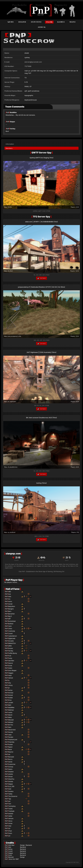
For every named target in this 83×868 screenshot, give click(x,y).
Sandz (10, 762)
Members (9, 148)
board (22, 22)
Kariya (10, 691)
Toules (10, 809)
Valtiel (10, 817)
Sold (10, 790)
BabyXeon (12, 607)
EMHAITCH (12, 644)
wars (73, 22)
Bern (10, 612)
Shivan (10, 777)
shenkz (11, 775)
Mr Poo (11, 725)
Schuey (11, 767)
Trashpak (11, 812)
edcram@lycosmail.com (33, 62)
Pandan (11, 738)
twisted (11, 814)
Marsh (10, 716)
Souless (11, 792)
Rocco (10, 760)
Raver (10, 750)
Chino (10, 629)
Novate (10, 733)
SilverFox (11, 780)
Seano (10, 770)
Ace (9, 595)
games (61, 22)
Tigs (10, 799)
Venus (10, 822)
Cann (10, 627)
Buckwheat (12, 622)
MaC (10, 706)
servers (36, 22)
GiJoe (10, 666)
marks (10, 713)
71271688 (28, 66)
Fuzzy (10, 659)
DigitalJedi (12, 639)
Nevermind (12, 730)
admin (42, 27)
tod (9, 802)
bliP (9, 619)
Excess (10, 649)
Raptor (10, 748)
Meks (10, 718)
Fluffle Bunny (12, 654)
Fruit (10, 656)
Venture (11, 819)
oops (10, 735)
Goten (10, 669)
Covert (10, 634)
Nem (10, 728)
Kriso (10, 701)
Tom (10, 804)
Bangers (11, 610)
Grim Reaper (12, 671)
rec (9, 755)
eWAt (10, 647)
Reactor (11, 753)
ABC (10, 592)
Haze (10, 676)
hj (9, 681)
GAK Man (11, 846)
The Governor (13, 797)
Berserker (11, 614)
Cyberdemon (12, 637)
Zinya (10, 832)
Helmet (10, 679)
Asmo (10, 602)
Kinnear (11, 693)
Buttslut (11, 624)
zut (9, 836)
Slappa (12, 122)
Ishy (9, 684)
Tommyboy (12, 807)
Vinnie (10, 824)
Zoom (10, 834)
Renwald (11, 758)
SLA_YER (11, 787)
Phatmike (11, 743)
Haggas (11, 674)
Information (10, 143)
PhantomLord (13, 740)
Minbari (11, 723)
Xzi (9, 829)
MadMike (13, 112)
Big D (10, 617)
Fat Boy (13, 129)
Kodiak (10, 698)
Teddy (10, 795)
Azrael (10, 605)
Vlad (10, 827)
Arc (9, 600)
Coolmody (12, 632)
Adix (10, 597)
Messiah (11, 721)
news (11, 22)
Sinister (11, 782)
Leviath (11, 703)
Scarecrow (12, 765)
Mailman (11, 711)
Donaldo (11, 642)
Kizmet (10, 696)
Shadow (11, 772)
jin (9, 688)
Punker (10, 745)
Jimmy (10, 686)
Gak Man (11, 661)
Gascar (10, 664)
